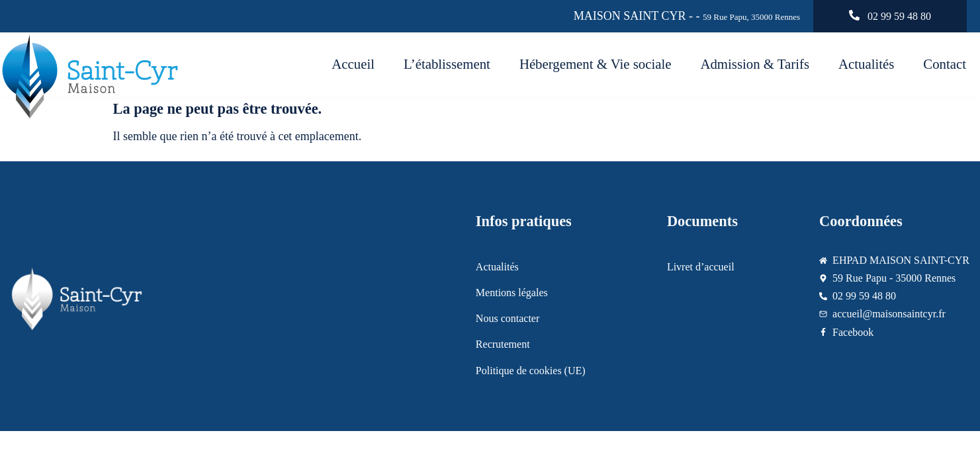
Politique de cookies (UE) (531, 371)
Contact (945, 64)
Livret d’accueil (701, 267)
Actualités (866, 64)
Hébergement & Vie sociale (596, 64)
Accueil (353, 64)
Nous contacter (508, 318)
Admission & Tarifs (755, 64)
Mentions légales (512, 293)
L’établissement (447, 64)
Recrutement (503, 344)
